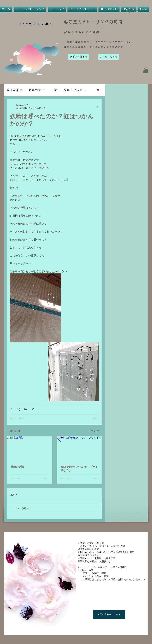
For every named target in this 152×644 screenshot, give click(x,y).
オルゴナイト (38, 90)
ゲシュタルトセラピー (70, 90)
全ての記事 (15, 90)
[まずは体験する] (78, 57)
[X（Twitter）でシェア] (18, 409)
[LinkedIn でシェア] (26, 409)
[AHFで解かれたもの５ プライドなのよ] (79, 449)
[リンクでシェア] (33, 409)
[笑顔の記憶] (29, 449)
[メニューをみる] (108, 57)
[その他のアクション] (97, 107)
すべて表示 (94, 431)
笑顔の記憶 (17, 467)
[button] (146, 70)
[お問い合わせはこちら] (109, 615)
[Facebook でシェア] (11, 409)
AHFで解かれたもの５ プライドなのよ (79, 468)
